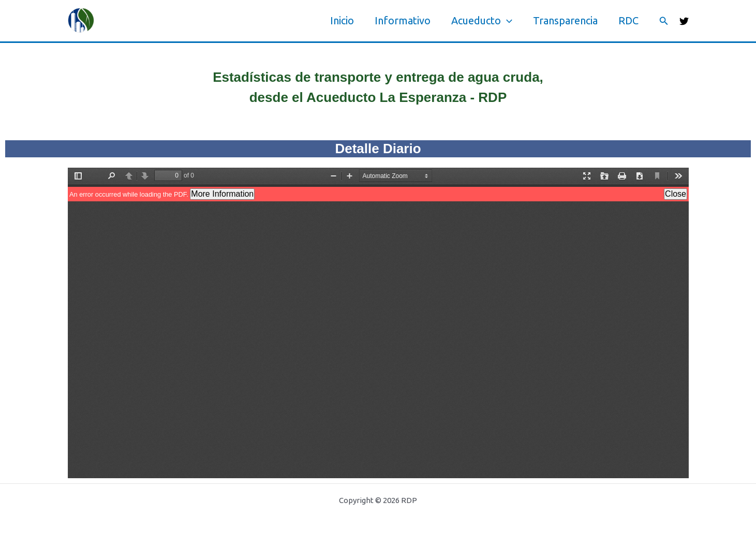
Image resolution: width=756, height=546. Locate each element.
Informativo (403, 20)
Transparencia (565, 20)
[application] (507, 21)
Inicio (342, 20)
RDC (628, 20)
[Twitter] (684, 21)
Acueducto (482, 21)
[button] (664, 21)
